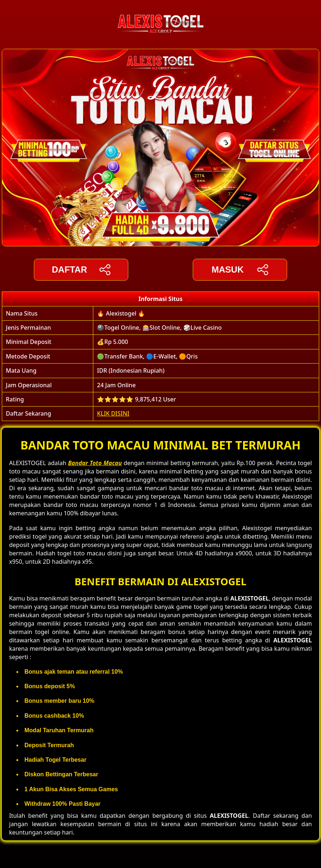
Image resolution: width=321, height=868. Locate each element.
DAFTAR (81, 270)
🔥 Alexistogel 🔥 (121, 313)
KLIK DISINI (113, 413)
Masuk (240, 270)
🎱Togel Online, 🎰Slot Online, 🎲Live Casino (159, 328)
